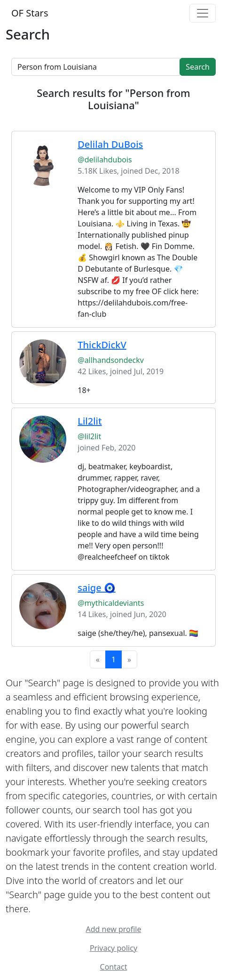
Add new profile (114, 929)
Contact (114, 967)
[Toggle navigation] (203, 13)
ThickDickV (102, 345)
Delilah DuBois (110, 144)
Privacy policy (113, 948)
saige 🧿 (97, 588)
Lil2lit (90, 421)
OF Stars (30, 13)
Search (198, 67)
